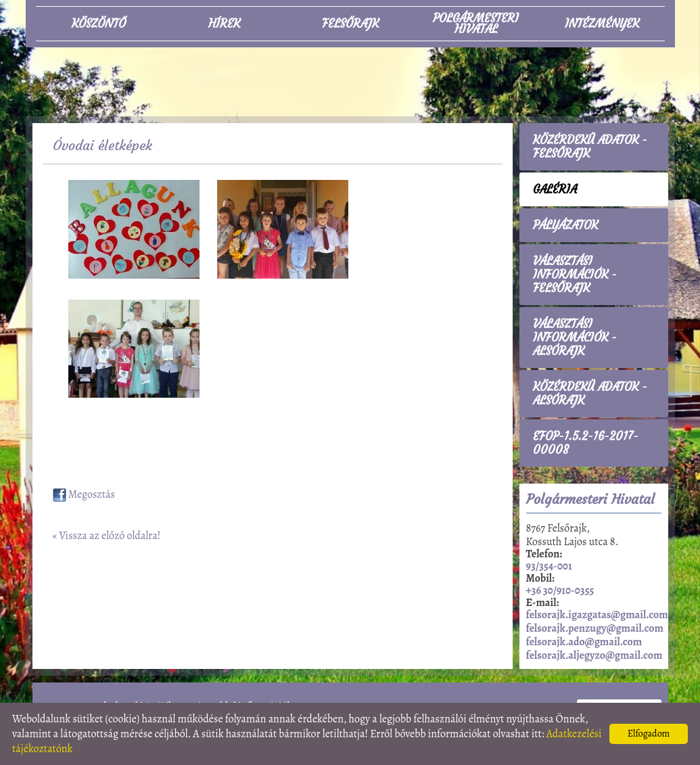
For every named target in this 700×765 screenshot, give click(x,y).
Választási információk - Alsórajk (575, 338)
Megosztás (84, 494)
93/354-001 (549, 566)
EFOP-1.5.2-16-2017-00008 (586, 443)
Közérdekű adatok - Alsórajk (590, 394)
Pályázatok (565, 225)
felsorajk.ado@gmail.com (584, 642)
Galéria (555, 189)
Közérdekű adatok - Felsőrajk (590, 147)
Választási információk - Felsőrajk (575, 275)
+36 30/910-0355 (560, 590)
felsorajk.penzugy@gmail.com (595, 628)
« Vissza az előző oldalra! (107, 536)
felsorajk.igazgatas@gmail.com (597, 615)
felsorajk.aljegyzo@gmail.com (594, 655)
